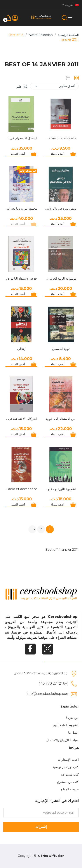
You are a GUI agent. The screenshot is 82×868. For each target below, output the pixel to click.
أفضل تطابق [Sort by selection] (54, 86)
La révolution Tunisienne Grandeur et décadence (21, 489)
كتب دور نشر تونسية (66, 767)
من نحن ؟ (72, 718)
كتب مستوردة (70, 774)
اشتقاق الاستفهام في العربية (21, 138)
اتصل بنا (73, 733)
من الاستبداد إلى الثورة (61, 419)
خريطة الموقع (70, 789)
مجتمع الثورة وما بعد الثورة (21, 208)
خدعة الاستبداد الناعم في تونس (21, 279)
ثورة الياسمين (61, 349)
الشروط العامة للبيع (66, 725)
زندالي (21, 349)
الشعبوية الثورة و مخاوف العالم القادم (61, 489)
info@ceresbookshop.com (48, 694)
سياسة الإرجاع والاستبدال (62, 740)
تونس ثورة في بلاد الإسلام (61, 208)
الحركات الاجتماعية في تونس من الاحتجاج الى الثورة (21, 419)
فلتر (19, 87)
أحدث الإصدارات (68, 760)
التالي (34, 529)
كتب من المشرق (68, 782)
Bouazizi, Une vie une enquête (61, 138)
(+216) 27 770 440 (53, 683)
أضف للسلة (57, 154)
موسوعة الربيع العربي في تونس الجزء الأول (61, 279)
